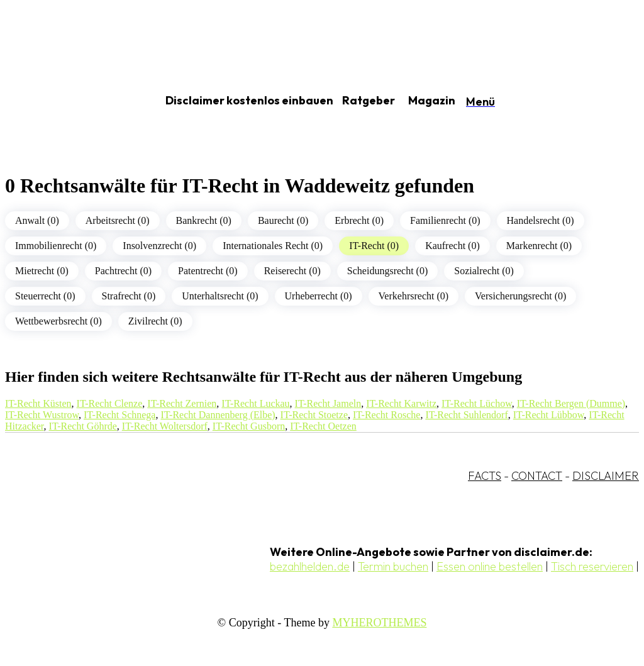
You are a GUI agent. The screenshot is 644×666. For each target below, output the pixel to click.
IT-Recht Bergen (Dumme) (571, 403)
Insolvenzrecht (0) (159, 246)
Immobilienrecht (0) (56, 246)
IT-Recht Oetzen (323, 426)
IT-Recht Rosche (386, 415)
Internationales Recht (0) (273, 246)
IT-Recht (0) (374, 246)
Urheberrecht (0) (319, 296)
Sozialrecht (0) (484, 271)
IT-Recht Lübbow (549, 415)
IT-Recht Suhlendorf (466, 415)
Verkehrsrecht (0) (414, 296)
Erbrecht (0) (359, 220)
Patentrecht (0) (208, 271)
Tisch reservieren (592, 566)
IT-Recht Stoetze (314, 415)
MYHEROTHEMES (379, 623)
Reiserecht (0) (292, 271)
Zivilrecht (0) (155, 321)
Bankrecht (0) (204, 220)
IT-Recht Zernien (182, 403)
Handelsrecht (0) (541, 220)
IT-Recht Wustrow (42, 415)
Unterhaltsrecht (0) (220, 296)
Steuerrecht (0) (45, 296)
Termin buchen (393, 566)
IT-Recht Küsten (38, 403)
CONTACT (537, 476)
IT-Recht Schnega (119, 415)
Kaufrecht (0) (452, 246)
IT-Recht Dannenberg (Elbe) (218, 415)
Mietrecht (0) (42, 271)
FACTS (485, 476)
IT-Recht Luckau (255, 403)
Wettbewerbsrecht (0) (58, 321)
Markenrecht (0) (539, 246)
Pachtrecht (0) (123, 271)
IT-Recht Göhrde (83, 426)
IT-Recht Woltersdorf (165, 426)
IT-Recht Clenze (110, 403)
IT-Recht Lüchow (477, 403)
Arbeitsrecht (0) (118, 220)
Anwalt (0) (37, 220)
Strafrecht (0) (129, 296)
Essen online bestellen (490, 566)
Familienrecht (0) (445, 220)
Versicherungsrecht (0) (520, 296)
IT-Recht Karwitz (401, 403)
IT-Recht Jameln (328, 403)
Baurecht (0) (283, 220)
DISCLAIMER (606, 476)
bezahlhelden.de (310, 566)
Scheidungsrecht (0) (387, 271)
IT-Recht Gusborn (249, 426)
